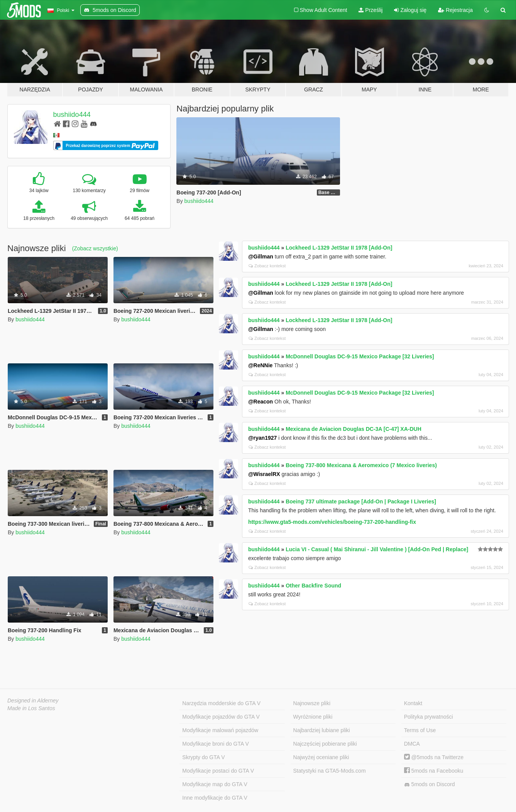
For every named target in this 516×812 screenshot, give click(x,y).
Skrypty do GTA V (203, 757)
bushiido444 (72, 115)
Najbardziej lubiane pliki (322, 730)
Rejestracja (455, 10)
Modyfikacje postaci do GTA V (218, 771)
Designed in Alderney (33, 701)
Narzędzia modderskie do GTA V (221, 703)
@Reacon (261, 402)
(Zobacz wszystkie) (95, 248)
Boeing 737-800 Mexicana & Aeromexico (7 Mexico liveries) (361, 465)
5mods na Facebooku (434, 771)
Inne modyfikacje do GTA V (215, 798)
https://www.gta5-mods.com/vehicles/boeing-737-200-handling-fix (332, 522)
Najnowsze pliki (312, 703)
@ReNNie (260, 365)
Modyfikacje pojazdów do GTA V (221, 717)
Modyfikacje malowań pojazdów (220, 730)
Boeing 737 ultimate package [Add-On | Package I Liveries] (361, 501)
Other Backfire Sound (313, 586)
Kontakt (413, 703)
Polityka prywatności (429, 717)
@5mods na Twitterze (434, 757)
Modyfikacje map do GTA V (215, 784)
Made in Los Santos (31, 708)
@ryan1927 (262, 438)
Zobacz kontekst (267, 266)
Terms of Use (420, 730)
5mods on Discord (430, 784)
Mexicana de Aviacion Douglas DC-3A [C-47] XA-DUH (354, 429)
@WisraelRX (264, 474)
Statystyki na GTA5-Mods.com (330, 771)
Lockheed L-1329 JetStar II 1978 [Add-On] (339, 248)
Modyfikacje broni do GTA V (215, 744)
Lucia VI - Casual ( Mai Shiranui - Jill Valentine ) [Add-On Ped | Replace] (377, 549)
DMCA (412, 744)
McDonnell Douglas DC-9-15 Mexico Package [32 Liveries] (360, 356)
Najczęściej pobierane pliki (325, 744)
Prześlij (371, 10)
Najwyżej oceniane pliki (321, 757)
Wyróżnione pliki (313, 717)
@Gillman (261, 257)
